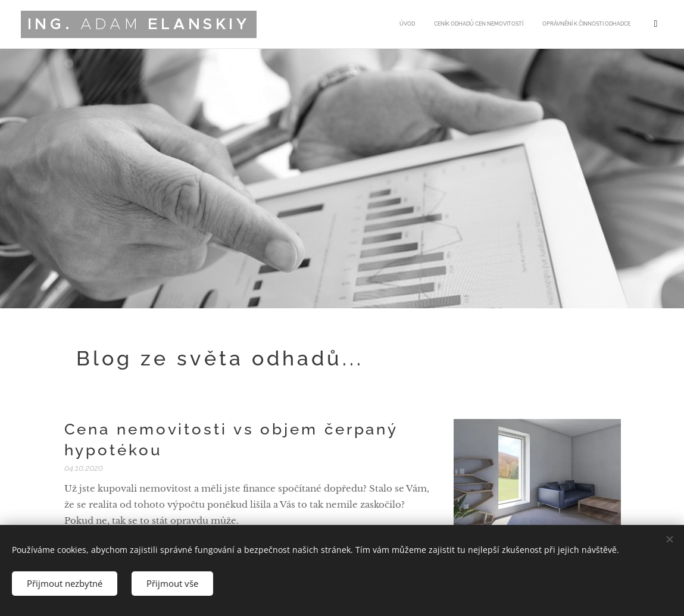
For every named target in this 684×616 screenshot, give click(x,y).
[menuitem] (571, 24)
